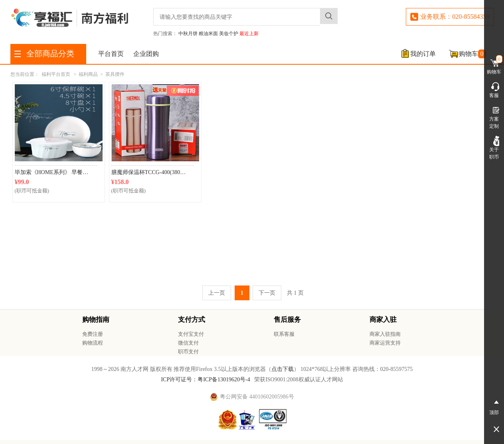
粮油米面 (208, 34)
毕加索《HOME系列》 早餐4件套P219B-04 (56, 172)
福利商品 (88, 74)
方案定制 (494, 117)
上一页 (217, 293)
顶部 (494, 406)
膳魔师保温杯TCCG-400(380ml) (150, 172)
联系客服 (284, 334)
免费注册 (93, 334)
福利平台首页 (56, 74)
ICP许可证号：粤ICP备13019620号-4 (205, 380)
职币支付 (188, 352)
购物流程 (93, 343)
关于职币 (494, 148)
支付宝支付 (191, 334)
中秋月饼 (188, 34)
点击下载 (283, 369)
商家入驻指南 (385, 334)
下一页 (267, 293)
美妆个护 (229, 34)
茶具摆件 (115, 74)
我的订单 (423, 54)
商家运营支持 (385, 343)
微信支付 (188, 343)
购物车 (472, 54)
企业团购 (146, 54)
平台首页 (111, 54)
